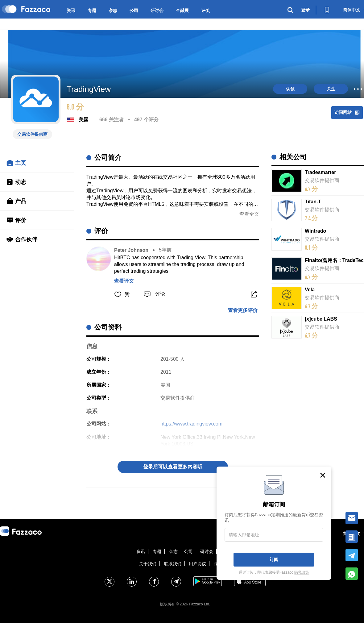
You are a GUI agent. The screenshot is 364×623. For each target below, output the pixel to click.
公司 (134, 10)
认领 (290, 89)
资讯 (71, 10)
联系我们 (173, 564)
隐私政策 (302, 572)
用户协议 (197, 564)
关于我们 (148, 564)
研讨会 (157, 10)
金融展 (182, 10)
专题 (92, 10)
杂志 (113, 10)
